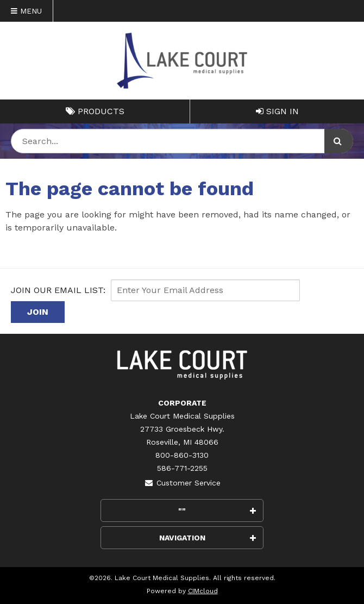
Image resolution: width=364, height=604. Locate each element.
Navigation (208, 538)
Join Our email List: (58, 290)
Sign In (277, 111)
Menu (26, 11)
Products (95, 111)
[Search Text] (182, 141)
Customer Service (182, 483)
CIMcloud (203, 591)
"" (217, 510)
